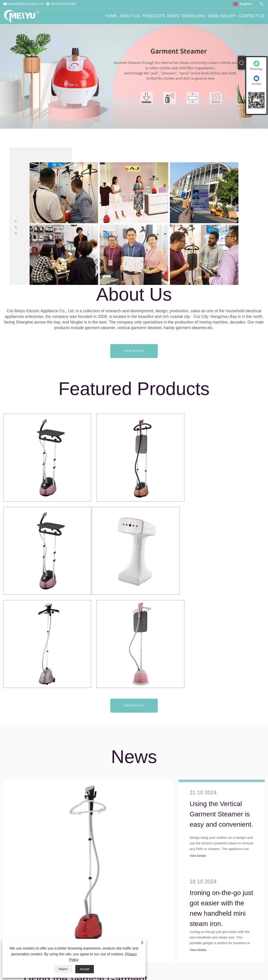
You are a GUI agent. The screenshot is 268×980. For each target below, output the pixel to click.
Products (154, 16)
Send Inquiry (222, 16)
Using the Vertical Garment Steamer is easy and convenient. (221, 711)
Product (175, 959)
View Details (134, 351)
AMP (164, 959)
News (173, 16)
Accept (85, 969)
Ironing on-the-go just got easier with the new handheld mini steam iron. (221, 801)
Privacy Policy (148, 959)
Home (111, 16)
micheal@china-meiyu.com (25, 4)
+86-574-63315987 (63, 4)
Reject (63, 969)
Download (193, 16)
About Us (130, 16)
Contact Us (252, 16)
